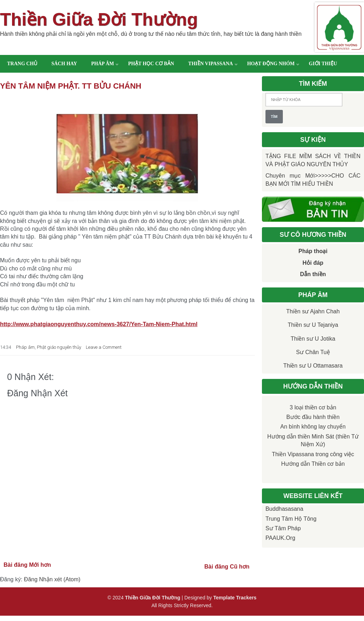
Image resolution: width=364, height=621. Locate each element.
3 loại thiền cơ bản (313, 407)
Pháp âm (102, 64)
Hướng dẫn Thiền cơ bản (313, 464)
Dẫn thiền (313, 274)
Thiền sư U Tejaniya (313, 325)
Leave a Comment (104, 347)
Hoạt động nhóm (271, 64)
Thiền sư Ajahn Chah (313, 311)
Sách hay (64, 64)
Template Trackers (235, 598)
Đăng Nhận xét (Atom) (52, 579)
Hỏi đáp (313, 263)
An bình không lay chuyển (313, 427)
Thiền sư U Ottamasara (313, 366)
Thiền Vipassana (211, 64)
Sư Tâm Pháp (283, 528)
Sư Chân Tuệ (313, 352)
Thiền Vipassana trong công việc (313, 454)
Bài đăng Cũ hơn (227, 567)
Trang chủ (22, 64)
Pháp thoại (313, 251)
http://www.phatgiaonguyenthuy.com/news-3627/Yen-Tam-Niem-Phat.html (99, 324)
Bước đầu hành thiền (313, 417)
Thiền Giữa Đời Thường (99, 19)
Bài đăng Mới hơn (27, 565)
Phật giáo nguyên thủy (59, 347)
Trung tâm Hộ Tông (291, 519)
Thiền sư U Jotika (313, 339)
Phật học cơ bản (151, 64)
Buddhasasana (284, 509)
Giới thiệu (323, 64)
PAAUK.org (280, 538)
